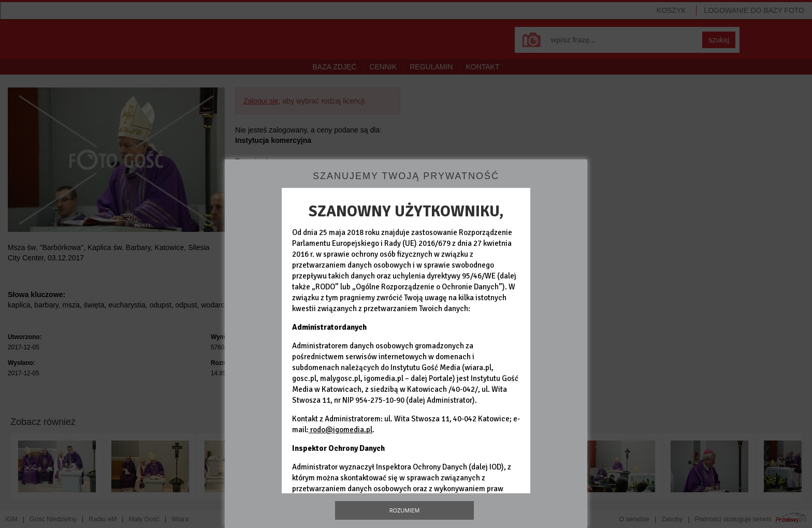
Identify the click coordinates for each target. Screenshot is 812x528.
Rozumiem (405, 510)
